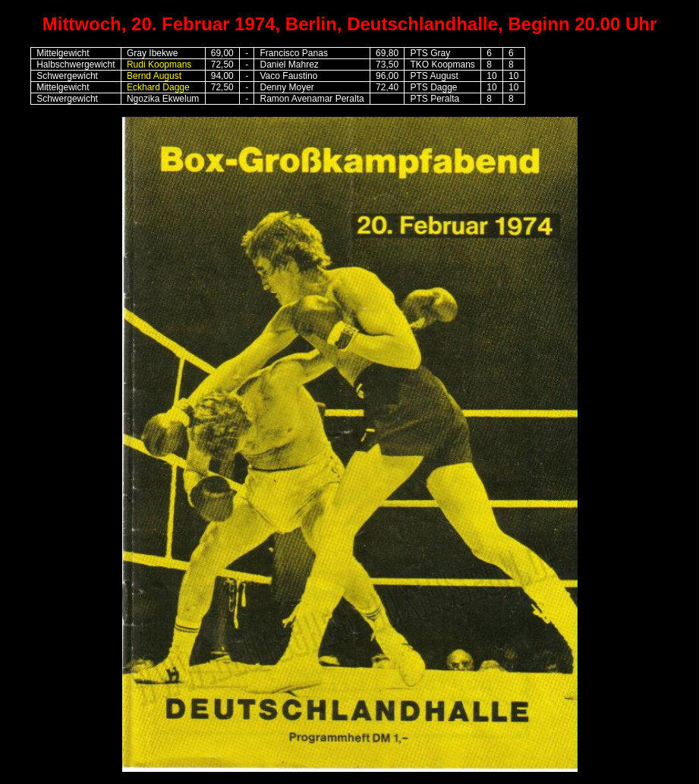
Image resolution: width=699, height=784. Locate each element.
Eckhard (143, 87)
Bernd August (154, 76)
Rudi (159, 65)
